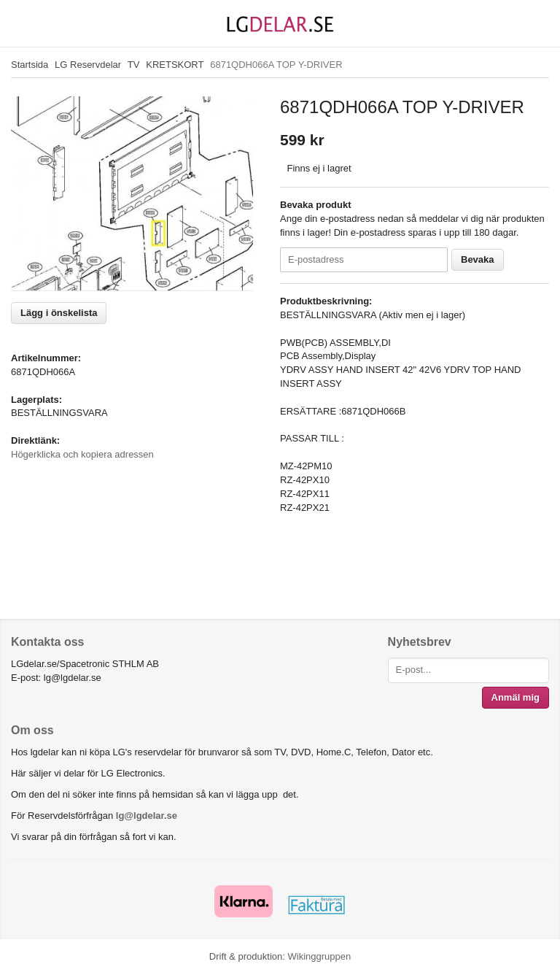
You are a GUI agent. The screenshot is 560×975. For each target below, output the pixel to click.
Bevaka (478, 259)
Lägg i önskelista (59, 313)
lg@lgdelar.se (147, 816)
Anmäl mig (516, 697)
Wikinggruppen (319, 956)
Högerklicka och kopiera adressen (82, 454)
